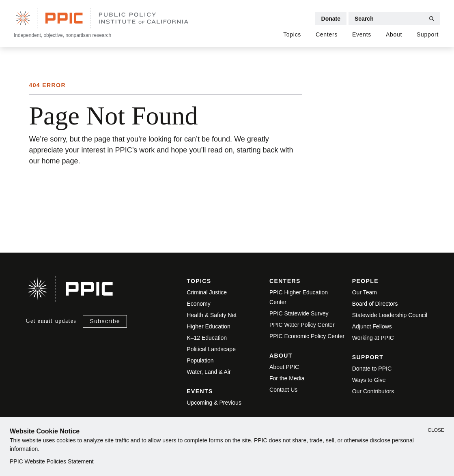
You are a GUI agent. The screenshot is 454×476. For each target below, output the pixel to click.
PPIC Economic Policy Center (307, 336)
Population (200, 360)
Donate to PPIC (372, 369)
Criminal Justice (207, 292)
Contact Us (283, 390)
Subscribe (105, 321)
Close (436, 430)
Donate (331, 19)
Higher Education (208, 326)
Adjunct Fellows (372, 326)
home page (60, 161)
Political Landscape (211, 349)
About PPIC (284, 367)
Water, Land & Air (209, 372)
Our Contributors (373, 391)
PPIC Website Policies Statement (52, 461)
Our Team (365, 292)
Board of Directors (375, 304)
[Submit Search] (432, 19)
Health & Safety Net (212, 315)
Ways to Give (369, 380)
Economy (198, 304)
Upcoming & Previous (214, 403)
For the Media (287, 378)
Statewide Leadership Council (390, 315)
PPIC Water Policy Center (302, 325)
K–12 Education (207, 338)
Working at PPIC (373, 338)
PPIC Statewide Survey (299, 313)
